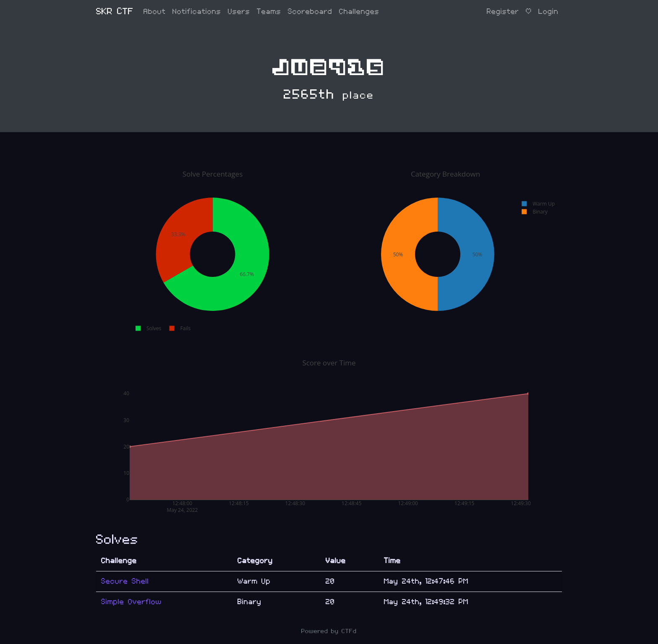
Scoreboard (310, 12)
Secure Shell (125, 581)
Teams (269, 12)
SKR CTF (115, 12)
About (155, 12)
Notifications (197, 12)
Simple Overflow (131, 602)
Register (503, 12)
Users (239, 12)
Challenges (359, 12)
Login (548, 12)
